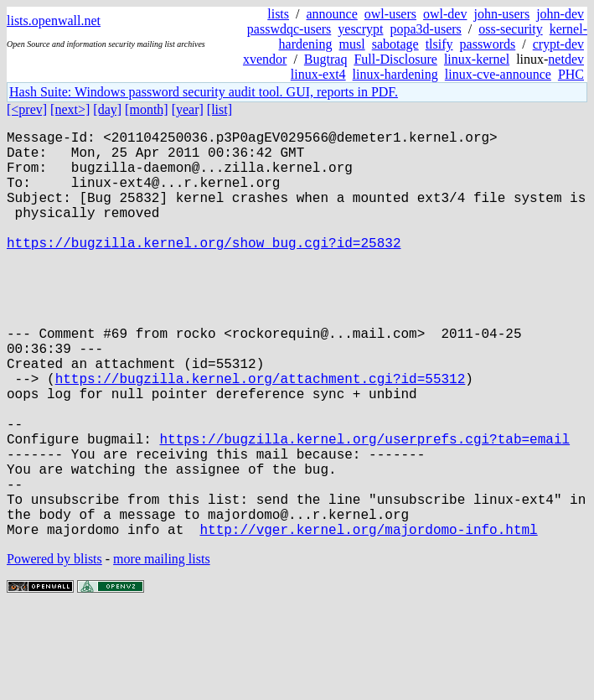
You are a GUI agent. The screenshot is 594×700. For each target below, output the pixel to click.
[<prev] (27, 109)
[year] (188, 109)
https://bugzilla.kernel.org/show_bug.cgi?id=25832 (204, 269)
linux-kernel (477, 59)
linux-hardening (395, 74)
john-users (501, 14)
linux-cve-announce (498, 74)
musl (352, 44)
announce (332, 14)
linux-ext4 (318, 74)
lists (278, 14)
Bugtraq (326, 59)
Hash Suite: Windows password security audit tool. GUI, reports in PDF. (204, 92)
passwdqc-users (289, 29)
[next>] (70, 109)
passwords (488, 44)
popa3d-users (425, 29)
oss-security (510, 29)
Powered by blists (54, 649)
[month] (147, 109)
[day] (107, 109)
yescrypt (360, 29)
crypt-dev (558, 44)
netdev (566, 59)
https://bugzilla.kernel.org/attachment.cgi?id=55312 (261, 435)
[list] (220, 109)
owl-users (390, 14)
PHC (571, 74)
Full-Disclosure (395, 59)
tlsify (439, 44)
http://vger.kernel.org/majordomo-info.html (368, 620)
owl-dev (445, 14)
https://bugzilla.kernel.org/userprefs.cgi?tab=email (364, 509)
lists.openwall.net (54, 21)
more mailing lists (162, 649)
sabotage (395, 44)
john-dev (560, 14)
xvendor (265, 59)
